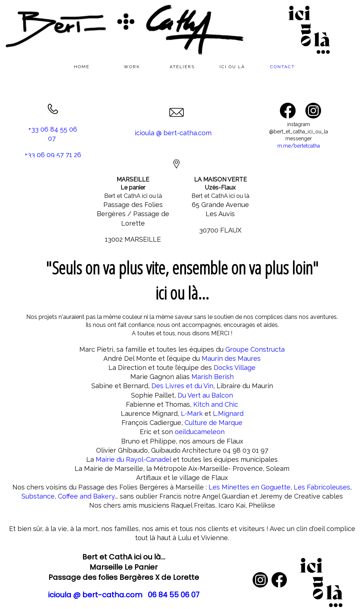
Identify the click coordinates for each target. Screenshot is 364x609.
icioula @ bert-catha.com (173, 133)
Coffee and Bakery (86, 496)
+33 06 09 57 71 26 (53, 155)
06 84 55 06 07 (174, 595)
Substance (38, 496)
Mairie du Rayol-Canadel (133, 459)
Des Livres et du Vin (182, 386)
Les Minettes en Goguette (250, 487)
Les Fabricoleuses (322, 487)
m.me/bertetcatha (299, 146)
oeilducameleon (200, 432)
